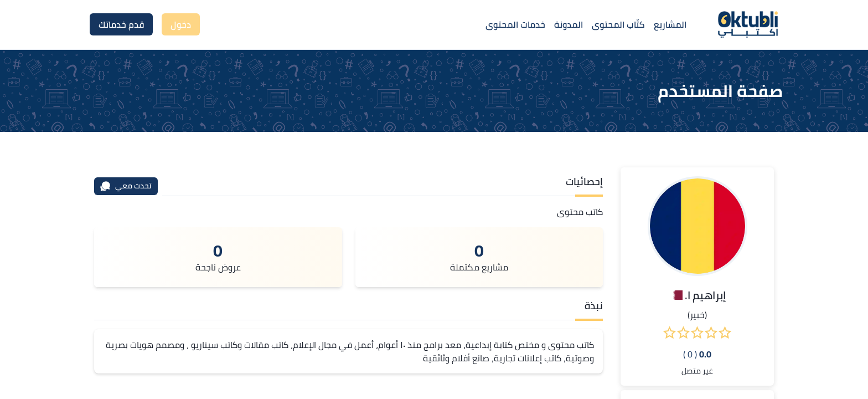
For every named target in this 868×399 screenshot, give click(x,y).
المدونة (569, 24)
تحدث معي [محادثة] (126, 186)
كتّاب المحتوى (618, 24)
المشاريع (670, 24)
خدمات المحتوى (515, 24)
